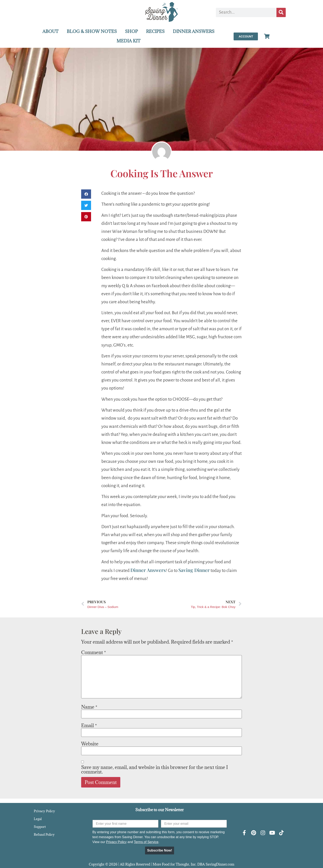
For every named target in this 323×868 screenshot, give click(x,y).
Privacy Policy (44, 811)
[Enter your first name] (125, 824)
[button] (86, 194)
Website (90, 744)
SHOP (131, 31)
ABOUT (50, 31)
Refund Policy (44, 834)
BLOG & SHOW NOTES (92, 31)
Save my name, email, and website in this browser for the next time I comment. (154, 769)
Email (89, 725)
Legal (38, 819)
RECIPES (155, 31)
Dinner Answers (148, 570)
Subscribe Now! (160, 850)
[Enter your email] (194, 824)
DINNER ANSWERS (194, 31)
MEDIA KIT (129, 41)
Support (40, 827)
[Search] (281, 12)
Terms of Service (146, 842)
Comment (94, 652)
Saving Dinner (194, 570)
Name (89, 707)
